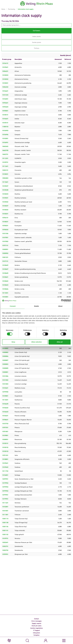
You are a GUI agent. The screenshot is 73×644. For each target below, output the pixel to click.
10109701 (5, 538)
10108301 (5, 174)
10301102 (5, 534)
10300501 (5, 249)
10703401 (5, 103)
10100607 (5, 269)
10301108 (5, 523)
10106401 (5, 416)
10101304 (5, 234)
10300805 (5, 368)
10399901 (5, 479)
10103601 (5, 388)
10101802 (5, 380)
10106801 (5, 475)
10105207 (5, 186)
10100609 (5, 265)
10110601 (5, 182)
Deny (13, 342)
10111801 (5, 515)
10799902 (5, 491)
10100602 (5, 281)
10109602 (5, 467)
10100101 (5, 443)
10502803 (5, 178)
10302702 (5, 550)
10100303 (5, 75)
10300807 (5, 360)
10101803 (5, 384)
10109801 (5, 435)
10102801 (5, 507)
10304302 (5, 87)
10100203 (5, 194)
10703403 (5, 107)
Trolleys (37, 48)
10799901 (5, 495)
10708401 (5, 420)
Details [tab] (36, 306)
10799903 (5, 487)
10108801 (5, 459)
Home (3, 9)
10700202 (5, 230)
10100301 (5, 83)
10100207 (5, 206)
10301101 (5, 530)
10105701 (5, 162)
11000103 (5, 127)
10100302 (5, 79)
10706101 (5, 218)
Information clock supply (25, 9)
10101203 (5, 95)
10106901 (5, 142)
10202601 (5, 542)
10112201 (5, 158)
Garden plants (37, 42)
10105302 (5, 202)
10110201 (5, 400)
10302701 (5, 546)
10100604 (5, 289)
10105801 (5, 396)
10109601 (5, 463)
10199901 (5, 499)
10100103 (5, 451)
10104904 (5, 135)
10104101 (5, 63)
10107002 (5, 241)
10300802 (5, 352)
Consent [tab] (13, 306)
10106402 (5, 408)
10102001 (5, 138)
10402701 (5, 154)
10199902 (5, 483)
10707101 (5, 245)
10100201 (5, 214)
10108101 (5, 115)
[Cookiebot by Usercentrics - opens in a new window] (62, 301)
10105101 (5, 123)
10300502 (5, 253)
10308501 (5, 439)
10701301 (5, 455)
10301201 (5, 257)
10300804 (5, 356)
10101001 (5, 511)
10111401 (5, 503)
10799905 (5, 392)
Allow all (60, 342)
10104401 (5, 91)
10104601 (5, 119)
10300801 (5, 372)
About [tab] (60, 306)
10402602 (5, 146)
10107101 (5, 261)
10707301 (5, 428)
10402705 (5, 150)
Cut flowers (36, 31)
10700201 (5, 226)
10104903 (5, 131)
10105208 (5, 190)
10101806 (5, 376)
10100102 (5, 447)
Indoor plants (36, 36)
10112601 (5, 166)
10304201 (5, 71)
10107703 (5, 424)
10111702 (5, 471)
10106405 (5, 404)
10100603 (5, 285)
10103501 (5, 297)
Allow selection (36, 342)
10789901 (5, 554)
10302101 (5, 170)
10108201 (5, 222)
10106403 (5, 412)
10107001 (5, 238)
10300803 (5, 364)
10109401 (5, 67)
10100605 (5, 273)
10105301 (5, 198)
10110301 (5, 293)
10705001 (5, 111)
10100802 (5, 348)
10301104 (5, 527)
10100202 (5, 210)
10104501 (5, 99)
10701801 (5, 432)
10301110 (5, 519)
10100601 (5, 277)
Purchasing (11, 9)
